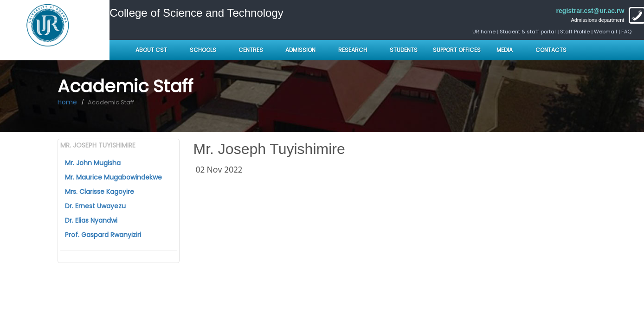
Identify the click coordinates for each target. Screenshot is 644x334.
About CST (151, 50)
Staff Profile (575, 32)
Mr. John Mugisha (93, 163)
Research (353, 50)
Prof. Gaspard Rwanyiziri (103, 235)
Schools (204, 50)
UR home (485, 32)
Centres (251, 50)
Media (505, 50)
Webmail (605, 32)
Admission (300, 50)
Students (404, 50)
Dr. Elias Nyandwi (91, 220)
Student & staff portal (528, 32)
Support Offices (457, 50)
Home (67, 102)
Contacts (551, 50)
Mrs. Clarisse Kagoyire (100, 192)
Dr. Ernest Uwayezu (95, 206)
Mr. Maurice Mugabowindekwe (113, 177)
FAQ (626, 32)
